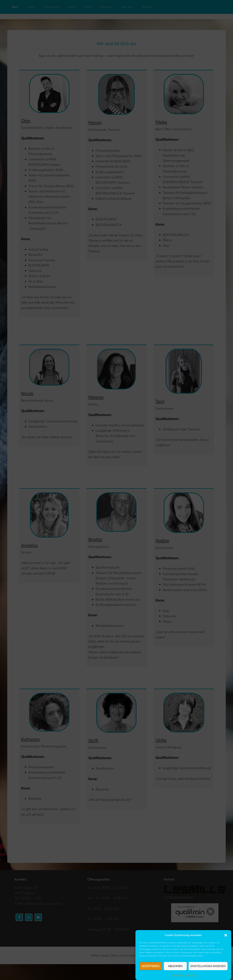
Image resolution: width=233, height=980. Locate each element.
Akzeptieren (151, 966)
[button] (226, 935)
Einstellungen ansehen (208, 966)
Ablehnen (175, 966)
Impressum (191, 975)
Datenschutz (178, 975)
